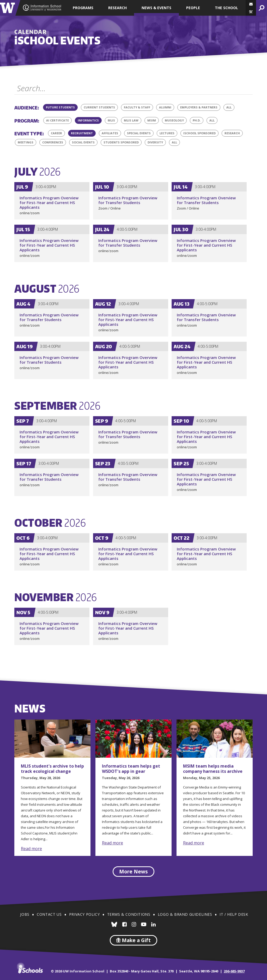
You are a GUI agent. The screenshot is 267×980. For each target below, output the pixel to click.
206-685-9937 (234, 971)
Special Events (139, 133)
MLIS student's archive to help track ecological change (52, 769)
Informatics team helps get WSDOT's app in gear (131, 769)
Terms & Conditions (129, 914)
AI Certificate (57, 120)
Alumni (165, 107)
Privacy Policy (84, 914)
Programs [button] (83, 8)
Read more (31, 849)
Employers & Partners (199, 107)
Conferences (53, 142)
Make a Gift (133, 940)
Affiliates (110, 133)
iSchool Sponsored (199, 133)
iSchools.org (30, 968)
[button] (251, 12)
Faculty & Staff (137, 107)
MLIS (111, 120)
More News (133, 872)
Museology (174, 120)
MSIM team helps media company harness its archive (213, 769)
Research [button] (117, 8)
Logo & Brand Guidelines (185, 914)
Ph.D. (197, 120)
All (230, 107)
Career (56, 133)
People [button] (193, 8)
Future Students (60, 107)
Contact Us (49, 914)
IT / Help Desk (234, 914)
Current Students (99, 107)
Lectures (167, 133)
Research (232, 133)
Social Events (83, 142)
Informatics (88, 120)
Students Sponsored (121, 142)
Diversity (155, 142)
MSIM (152, 120)
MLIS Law (131, 120)
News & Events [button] (156, 8)
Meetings (26, 142)
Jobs (25, 914)
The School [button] (226, 8)
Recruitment (82, 133)
